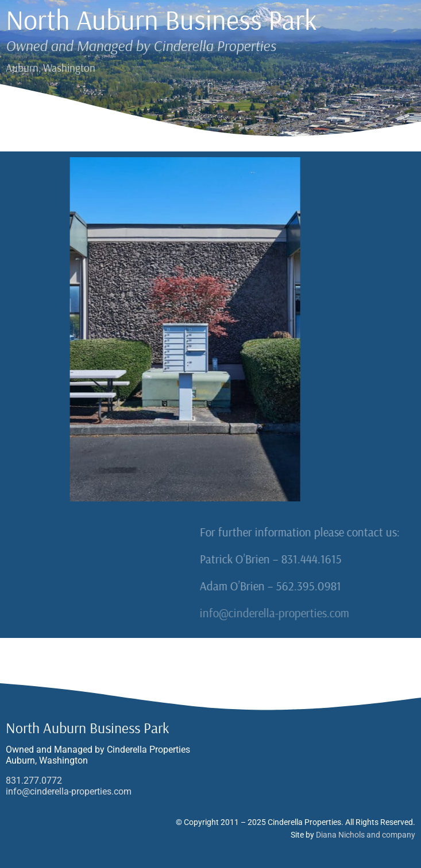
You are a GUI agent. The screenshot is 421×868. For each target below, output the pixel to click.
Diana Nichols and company (366, 835)
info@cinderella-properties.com (332, 613)
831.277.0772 (34, 781)
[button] (210, 89)
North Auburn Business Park (161, 20)
